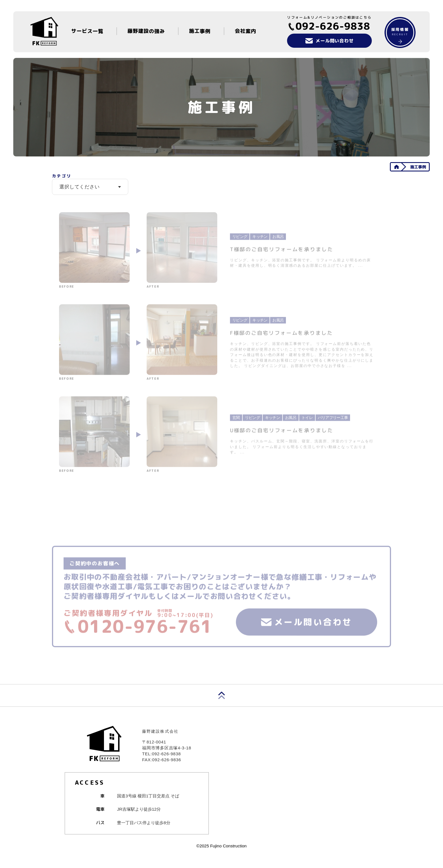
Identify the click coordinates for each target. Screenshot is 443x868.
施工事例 (200, 31)
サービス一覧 (87, 31)
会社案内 (246, 31)
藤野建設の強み (146, 31)
